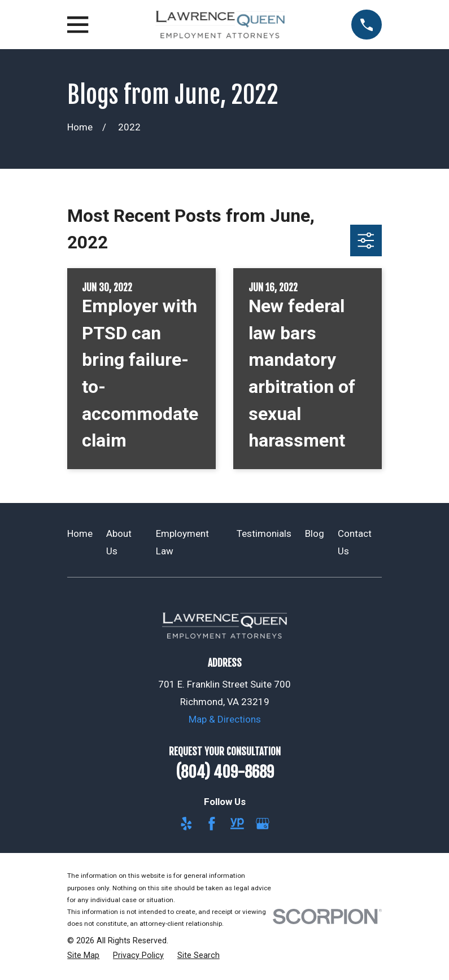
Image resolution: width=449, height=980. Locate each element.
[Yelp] (186, 824)
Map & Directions (225, 719)
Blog (315, 533)
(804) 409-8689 (225, 772)
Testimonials (264, 533)
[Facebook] (212, 824)
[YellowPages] (237, 824)
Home (80, 533)
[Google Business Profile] (263, 824)
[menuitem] (83, 955)
